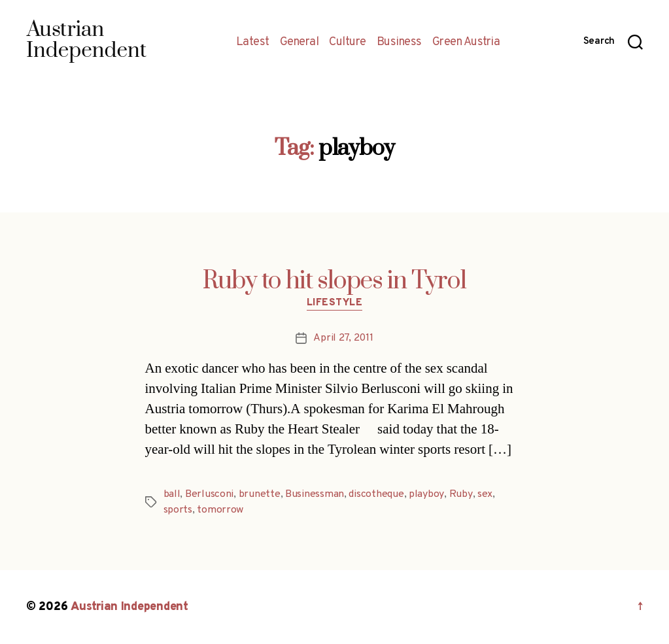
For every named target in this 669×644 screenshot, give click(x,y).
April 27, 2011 (343, 338)
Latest (253, 42)
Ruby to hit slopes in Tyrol (334, 281)
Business (399, 42)
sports (178, 510)
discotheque (376, 494)
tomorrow (220, 510)
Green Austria (466, 42)
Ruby (460, 494)
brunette (260, 494)
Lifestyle (335, 303)
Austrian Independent (129, 607)
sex (484, 494)
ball (172, 494)
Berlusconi (209, 494)
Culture (348, 42)
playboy (426, 494)
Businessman (315, 494)
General (300, 42)
